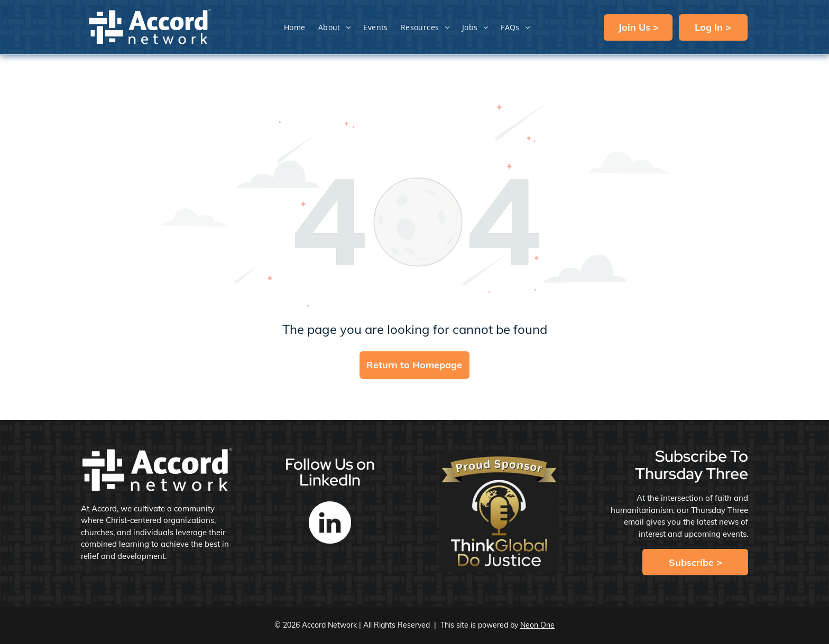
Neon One (537, 625)
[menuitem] (295, 27)
